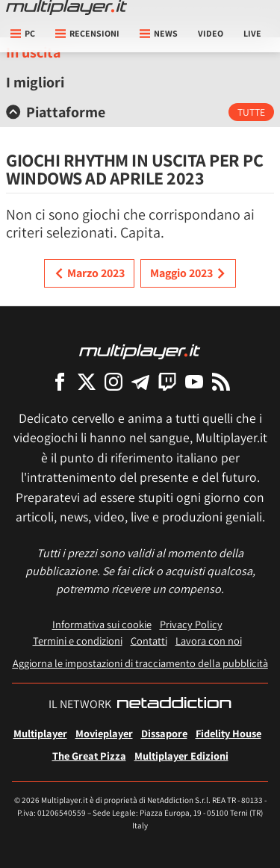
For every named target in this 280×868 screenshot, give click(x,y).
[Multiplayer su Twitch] (167, 381)
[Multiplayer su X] (87, 381)
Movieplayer (104, 733)
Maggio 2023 (188, 273)
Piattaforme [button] (56, 112)
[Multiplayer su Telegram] (140, 381)
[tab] (140, 112)
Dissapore (164, 733)
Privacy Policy (191, 624)
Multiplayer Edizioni (181, 756)
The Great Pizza (89, 756)
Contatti (149, 641)
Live (252, 33)
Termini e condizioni (78, 641)
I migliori (35, 82)
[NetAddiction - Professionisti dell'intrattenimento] (174, 704)
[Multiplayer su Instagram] (113, 381)
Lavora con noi (209, 641)
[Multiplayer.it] (66, 7)
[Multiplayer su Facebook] (60, 381)
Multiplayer (40, 733)
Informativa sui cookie (102, 624)
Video (211, 33)
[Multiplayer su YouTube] (194, 381)
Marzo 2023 (89, 273)
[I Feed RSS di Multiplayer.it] (221, 381)
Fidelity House (228, 733)
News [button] (159, 33)
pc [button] (23, 33)
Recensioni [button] (87, 33)
